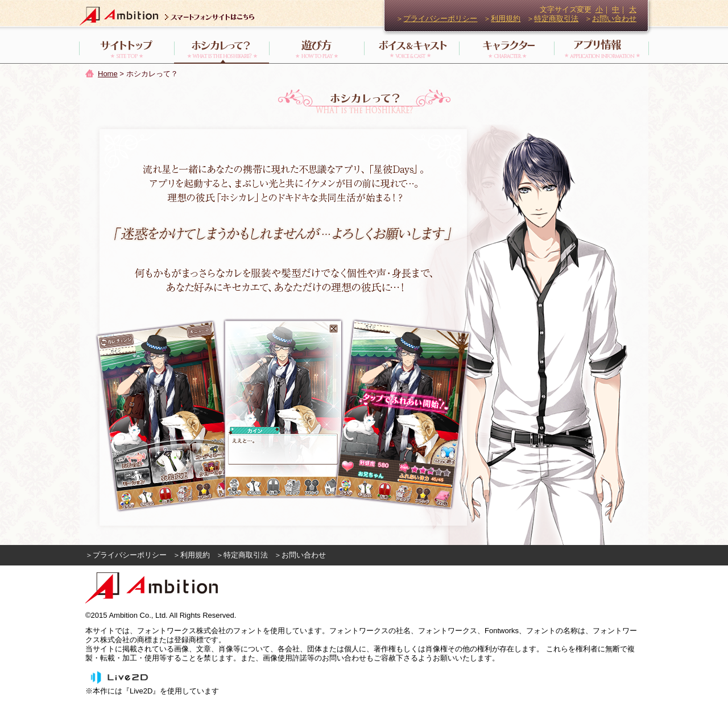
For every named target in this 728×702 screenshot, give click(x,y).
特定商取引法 (556, 18)
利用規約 (506, 18)
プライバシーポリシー (440, 18)
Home (108, 74)
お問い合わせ (614, 18)
